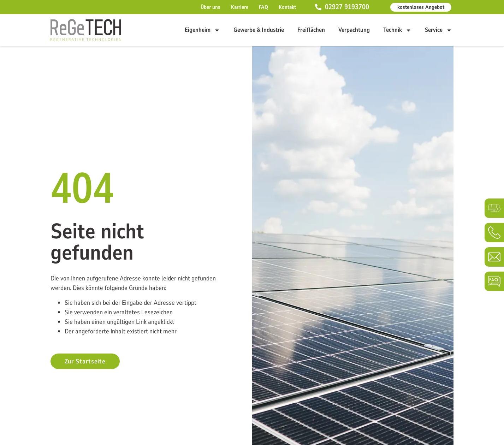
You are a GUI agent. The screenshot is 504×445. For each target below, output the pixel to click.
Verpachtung (354, 30)
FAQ (263, 7)
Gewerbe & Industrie (259, 30)
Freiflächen (311, 30)
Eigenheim (202, 30)
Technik (397, 30)
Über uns (211, 7)
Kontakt (287, 7)
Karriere (240, 7)
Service (438, 30)
